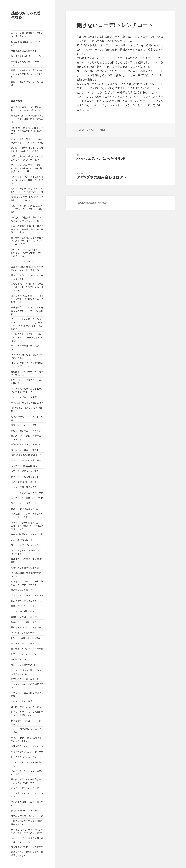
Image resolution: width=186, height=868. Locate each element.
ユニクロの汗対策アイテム (24, 611)
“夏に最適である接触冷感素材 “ (26, 455)
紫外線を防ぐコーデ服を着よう (26, 617)
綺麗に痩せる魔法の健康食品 (25, 567)
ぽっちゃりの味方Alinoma (24, 466)
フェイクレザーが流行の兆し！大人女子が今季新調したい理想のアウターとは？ (27, 526)
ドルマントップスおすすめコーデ (27, 493)
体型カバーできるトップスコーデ (27, 654)
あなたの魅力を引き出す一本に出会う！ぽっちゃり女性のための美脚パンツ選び (27, 229)
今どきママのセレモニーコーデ (26, 482)
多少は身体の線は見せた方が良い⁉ (26, 43)
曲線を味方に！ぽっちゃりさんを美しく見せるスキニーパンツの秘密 (27, 311)
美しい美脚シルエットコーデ (25, 810)
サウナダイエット (20, 660)
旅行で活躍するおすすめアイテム (27, 430)
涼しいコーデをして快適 (23, 633)
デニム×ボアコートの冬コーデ (26, 261)
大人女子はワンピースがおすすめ (27, 847)
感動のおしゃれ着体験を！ (26, 15)
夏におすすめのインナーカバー (26, 627)
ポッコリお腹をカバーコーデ (25, 788)
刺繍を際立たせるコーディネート (27, 746)
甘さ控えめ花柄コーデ (22, 590)
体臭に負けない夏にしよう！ (25, 622)
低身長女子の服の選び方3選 (24, 509)
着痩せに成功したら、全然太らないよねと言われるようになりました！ (27, 73)
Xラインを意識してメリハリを (26, 638)
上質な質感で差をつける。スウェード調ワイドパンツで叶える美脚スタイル (27, 287)
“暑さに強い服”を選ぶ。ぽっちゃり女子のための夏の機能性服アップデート (27, 131)
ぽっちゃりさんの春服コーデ (25, 701)
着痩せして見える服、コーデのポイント (27, 63)
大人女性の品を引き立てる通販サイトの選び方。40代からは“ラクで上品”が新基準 (27, 241)
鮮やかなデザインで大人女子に (26, 707)
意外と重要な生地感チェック (25, 51)
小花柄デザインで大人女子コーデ (27, 752)
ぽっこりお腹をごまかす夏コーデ (27, 397)
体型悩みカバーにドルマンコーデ (27, 679)
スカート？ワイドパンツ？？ (25, 545)
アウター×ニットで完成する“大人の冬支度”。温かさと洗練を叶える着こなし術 (27, 253)
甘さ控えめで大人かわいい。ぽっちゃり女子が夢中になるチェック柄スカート (27, 299)
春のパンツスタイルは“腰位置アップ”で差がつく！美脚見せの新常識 (26, 209)
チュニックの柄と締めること (25, 476)
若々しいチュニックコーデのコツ (27, 595)
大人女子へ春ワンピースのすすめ (27, 649)
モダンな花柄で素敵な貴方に (25, 487)
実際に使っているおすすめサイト (27, 444)
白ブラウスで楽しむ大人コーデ (26, 460)
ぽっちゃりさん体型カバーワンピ (27, 498)
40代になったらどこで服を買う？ (27, 403)
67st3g (102, 130)
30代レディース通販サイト (24, 503)
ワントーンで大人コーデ (23, 643)
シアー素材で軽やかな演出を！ (26, 471)
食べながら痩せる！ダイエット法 (27, 534)
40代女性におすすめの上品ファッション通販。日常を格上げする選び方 (27, 119)
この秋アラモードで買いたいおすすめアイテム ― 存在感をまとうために (27, 337)
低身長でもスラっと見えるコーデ (27, 601)
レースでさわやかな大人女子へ (26, 757)
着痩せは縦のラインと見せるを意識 (27, 84)
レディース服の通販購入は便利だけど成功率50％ (27, 35)
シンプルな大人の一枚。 (23, 540)
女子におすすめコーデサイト (25, 450)
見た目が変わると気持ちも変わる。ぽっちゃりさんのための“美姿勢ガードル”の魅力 (26, 168)
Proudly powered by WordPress (93, 203)
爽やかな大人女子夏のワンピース (27, 816)
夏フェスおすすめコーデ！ (24, 425)
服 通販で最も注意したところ (26, 56)
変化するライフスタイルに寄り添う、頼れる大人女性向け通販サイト (27, 180)
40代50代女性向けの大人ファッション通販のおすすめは (109, 45)
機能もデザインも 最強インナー (27, 606)
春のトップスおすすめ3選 (23, 665)
